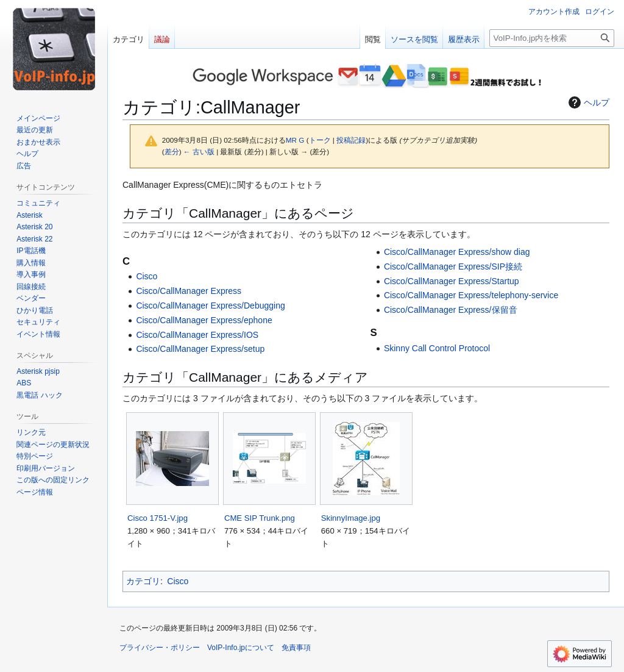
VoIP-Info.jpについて (241, 648)
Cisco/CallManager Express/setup (200, 349)
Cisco (147, 276)
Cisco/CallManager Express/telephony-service (471, 295)
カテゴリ (143, 581)
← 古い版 (199, 152)
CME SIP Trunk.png (260, 518)
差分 (172, 152)
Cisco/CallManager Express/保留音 (451, 310)
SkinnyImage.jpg (351, 518)
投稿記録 (351, 140)
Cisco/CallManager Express (189, 291)
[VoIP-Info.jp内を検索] (552, 38)
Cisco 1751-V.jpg (158, 518)
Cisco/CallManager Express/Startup (452, 281)
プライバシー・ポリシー (160, 648)
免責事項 (296, 648)
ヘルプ (587, 102)
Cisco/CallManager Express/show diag (457, 252)
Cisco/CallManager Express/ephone (204, 320)
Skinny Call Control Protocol (437, 348)
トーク (320, 140)
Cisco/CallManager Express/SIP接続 (453, 266)
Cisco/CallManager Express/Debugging (210, 306)
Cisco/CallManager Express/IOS (197, 335)
